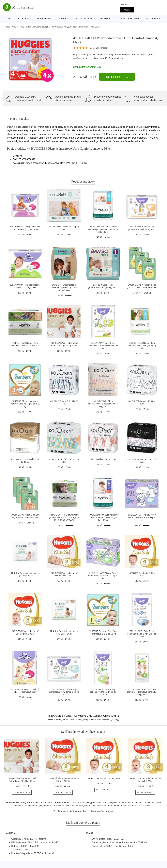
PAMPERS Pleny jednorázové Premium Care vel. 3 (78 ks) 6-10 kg (25, 404)
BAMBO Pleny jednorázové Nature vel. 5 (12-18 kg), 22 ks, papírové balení (64, 288)
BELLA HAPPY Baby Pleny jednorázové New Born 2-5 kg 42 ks (64, 692)
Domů (8, 19)
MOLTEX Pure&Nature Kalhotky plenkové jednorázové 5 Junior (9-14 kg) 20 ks (103, 229)
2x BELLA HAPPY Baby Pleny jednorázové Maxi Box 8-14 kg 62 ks (103, 576)
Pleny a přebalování (128, 19)
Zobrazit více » (116, 58)
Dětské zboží (23, 19)
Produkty (15, 27)
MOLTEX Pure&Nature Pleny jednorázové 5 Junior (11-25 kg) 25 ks (142, 346)
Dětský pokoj (44, 19)
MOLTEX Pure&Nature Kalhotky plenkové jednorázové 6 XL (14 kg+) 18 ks (103, 517)
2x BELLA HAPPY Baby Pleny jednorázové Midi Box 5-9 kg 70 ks (142, 517)
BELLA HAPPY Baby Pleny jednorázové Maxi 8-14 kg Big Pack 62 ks (103, 692)
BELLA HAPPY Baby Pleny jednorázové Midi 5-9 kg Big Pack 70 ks (142, 634)
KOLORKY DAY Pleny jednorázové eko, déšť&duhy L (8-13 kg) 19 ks (103, 404)
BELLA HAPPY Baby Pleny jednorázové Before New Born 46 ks (103, 346)
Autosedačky (153, 19)
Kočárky (63, 19)
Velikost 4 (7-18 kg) (111, 720)
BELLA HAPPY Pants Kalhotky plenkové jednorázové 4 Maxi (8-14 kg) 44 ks (142, 692)
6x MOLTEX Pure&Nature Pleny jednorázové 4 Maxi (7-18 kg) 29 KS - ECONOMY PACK (64, 517)
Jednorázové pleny (43, 27)
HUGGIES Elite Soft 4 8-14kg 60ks (104, 778)
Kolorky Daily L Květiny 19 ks (103, 459)
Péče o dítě (105, 19)
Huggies (85, 58)
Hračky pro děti (83, 19)
